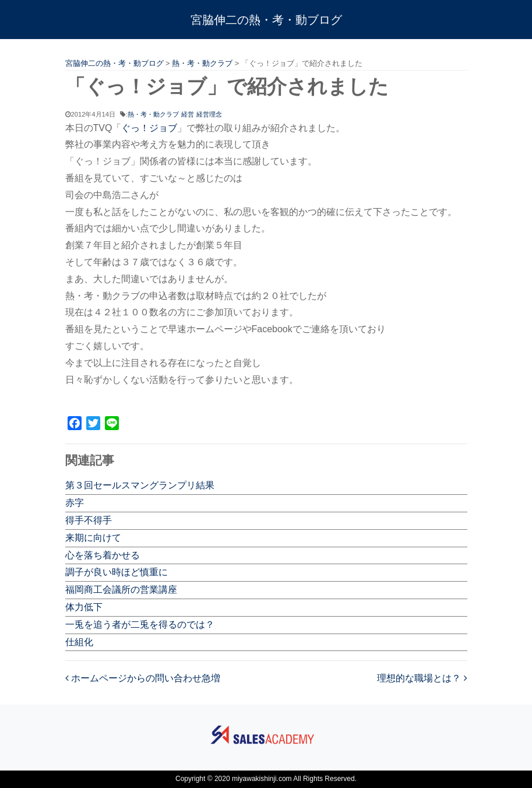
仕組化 (79, 642)
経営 (188, 114)
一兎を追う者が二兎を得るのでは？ (140, 625)
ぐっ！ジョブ (149, 128)
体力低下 (84, 607)
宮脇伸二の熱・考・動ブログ (266, 20)
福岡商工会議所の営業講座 (121, 590)
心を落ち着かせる (103, 555)
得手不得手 (89, 520)
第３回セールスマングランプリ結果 (140, 485)
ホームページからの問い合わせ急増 (143, 678)
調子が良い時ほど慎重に (117, 572)
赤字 (75, 503)
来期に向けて (93, 538)
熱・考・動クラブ (153, 114)
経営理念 (209, 114)
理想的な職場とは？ (422, 678)
